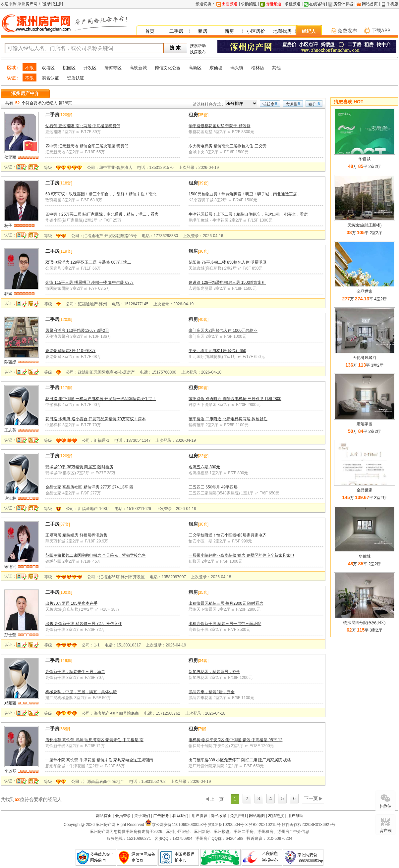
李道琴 (10, 771)
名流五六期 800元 (204, 467)
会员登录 (123, 816)
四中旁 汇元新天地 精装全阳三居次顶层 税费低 (87, 146)
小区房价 (256, 31)
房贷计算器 (343, 4)
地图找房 (282, 31)
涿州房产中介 (25, 93)
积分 (312, 104)
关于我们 (142, 816)
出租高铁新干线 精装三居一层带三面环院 (225, 624)
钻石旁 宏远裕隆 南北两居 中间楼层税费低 (83, 126)
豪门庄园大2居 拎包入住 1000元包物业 (223, 331)
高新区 (195, 68)
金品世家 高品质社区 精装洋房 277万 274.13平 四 (89, 487)
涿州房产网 (27, 4)
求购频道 (249, 4)
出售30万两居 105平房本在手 (71, 603)
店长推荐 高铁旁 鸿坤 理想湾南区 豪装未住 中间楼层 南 (94, 740)
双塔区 (48, 68)
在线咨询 (317, 4)
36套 (203, 251)
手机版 (392, 4)
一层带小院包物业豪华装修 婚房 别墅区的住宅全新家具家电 (241, 555)
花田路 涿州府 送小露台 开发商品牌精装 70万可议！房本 (96, 419)
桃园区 (69, 68)
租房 (203, 31)
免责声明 (238, 816)
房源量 (291, 104)
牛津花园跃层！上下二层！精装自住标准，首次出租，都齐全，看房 (248, 214)
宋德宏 (10, 567)
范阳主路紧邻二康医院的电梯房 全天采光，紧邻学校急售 (96, 555)
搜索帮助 (198, 46)
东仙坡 (216, 68)
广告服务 (161, 816)
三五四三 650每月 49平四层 (213, 487)
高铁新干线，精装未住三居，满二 (75, 672)
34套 (203, 661)
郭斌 (8, 294)
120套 (66, 115)
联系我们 (180, 816)
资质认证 (76, 78)
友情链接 (276, 816)
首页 (150, 31)
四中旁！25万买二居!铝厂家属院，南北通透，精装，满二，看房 (102, 214)
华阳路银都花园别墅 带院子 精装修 (220, 126)
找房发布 (198, 52)
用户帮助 (295, 816)
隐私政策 (219, 816)
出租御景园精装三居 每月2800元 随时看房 (226, 603)
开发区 (90, 68)
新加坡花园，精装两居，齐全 (214, 672)
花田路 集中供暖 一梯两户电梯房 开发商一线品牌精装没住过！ (101, 399)
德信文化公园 (168, 68)
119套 (66, 251)
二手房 (176, 31)
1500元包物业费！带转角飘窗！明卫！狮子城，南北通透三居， (245, 194)
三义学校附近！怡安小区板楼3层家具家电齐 (228, 535)
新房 (229, 31)
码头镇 (237, 68)
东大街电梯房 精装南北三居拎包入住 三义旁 (228, 146)
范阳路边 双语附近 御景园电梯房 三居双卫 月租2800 (235, 399)
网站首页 (370, 4)
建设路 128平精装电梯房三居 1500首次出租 (227, 282)
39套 (203, 183)
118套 (66, 183)
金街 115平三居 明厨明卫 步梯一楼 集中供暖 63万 (89, 282)
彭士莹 (10, 635)
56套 (64, 729)
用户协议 (199, 816)
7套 (202, 729)
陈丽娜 (10, 362)
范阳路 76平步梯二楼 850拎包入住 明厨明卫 (228, 262)
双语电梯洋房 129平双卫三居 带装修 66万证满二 (88, 262)
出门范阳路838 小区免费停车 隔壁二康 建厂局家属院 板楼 (240, 760)
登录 (47, 4)
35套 (203, 115)
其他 (276, 68)
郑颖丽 (10, 703)
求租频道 (293, 4)
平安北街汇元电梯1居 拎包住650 (217, 351)
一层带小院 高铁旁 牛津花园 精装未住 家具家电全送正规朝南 (99, 760)
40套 (203, 320)
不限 (29, 68)
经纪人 (309, 31)
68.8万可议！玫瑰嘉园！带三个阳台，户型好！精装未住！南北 (101, 194)
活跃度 (268, 104)
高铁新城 (138, 68)
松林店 (258, 68)
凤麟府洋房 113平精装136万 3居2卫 (77, 331)
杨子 (8, 226)
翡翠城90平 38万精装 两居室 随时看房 (79, 467)
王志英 (10, 430)
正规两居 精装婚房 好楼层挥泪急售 (76, 535)
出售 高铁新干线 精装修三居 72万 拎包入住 (84, 624)
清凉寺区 (113, 68)
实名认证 (50, 78)
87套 (64, 524)
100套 (66, 592)
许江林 (10, 498)
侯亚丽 (10, 157)
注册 (58, 4)
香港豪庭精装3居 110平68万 (70, 351)
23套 (203, 456)
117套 (66, 388)
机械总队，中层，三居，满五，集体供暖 (81, 692)
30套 (203, 524)
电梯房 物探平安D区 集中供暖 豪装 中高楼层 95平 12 (235, 740)
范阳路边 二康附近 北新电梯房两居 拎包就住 (228, 419)
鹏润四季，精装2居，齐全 (212, 692)
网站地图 (257, 816)
